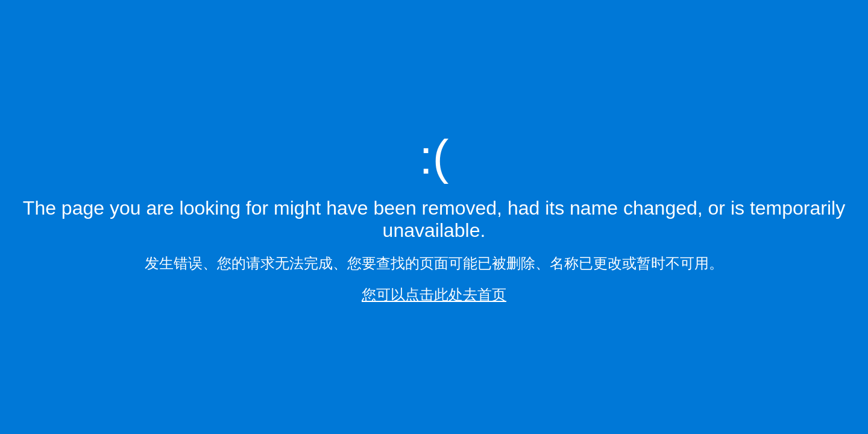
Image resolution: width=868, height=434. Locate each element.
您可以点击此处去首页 (434, 294)
